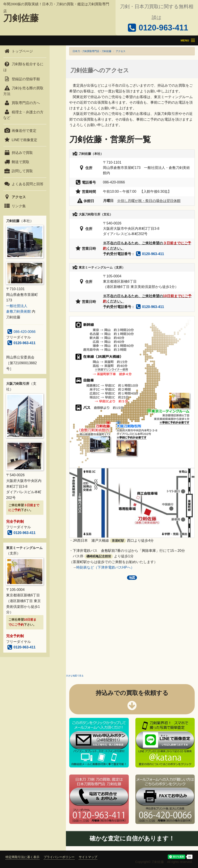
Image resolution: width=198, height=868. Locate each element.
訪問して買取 (18, 171)
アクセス (15, 197)
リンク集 (15, 206)
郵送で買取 (16, 162)
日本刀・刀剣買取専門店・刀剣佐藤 (92, 51)
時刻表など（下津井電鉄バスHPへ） (105, 567)
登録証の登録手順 (22, 79)
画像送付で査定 (20, 131)
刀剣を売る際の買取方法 (23, 91)
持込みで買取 (18, 153)
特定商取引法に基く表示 (22, 857)
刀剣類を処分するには (23, 67)
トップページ (18, 51)
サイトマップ (88, 857)
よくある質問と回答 (23, 184)
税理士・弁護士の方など (23, 115)
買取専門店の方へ (22, 103)
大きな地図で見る (75, 676)
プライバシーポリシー (59, 857)
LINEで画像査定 (20, 140)
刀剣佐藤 (21, 18)
